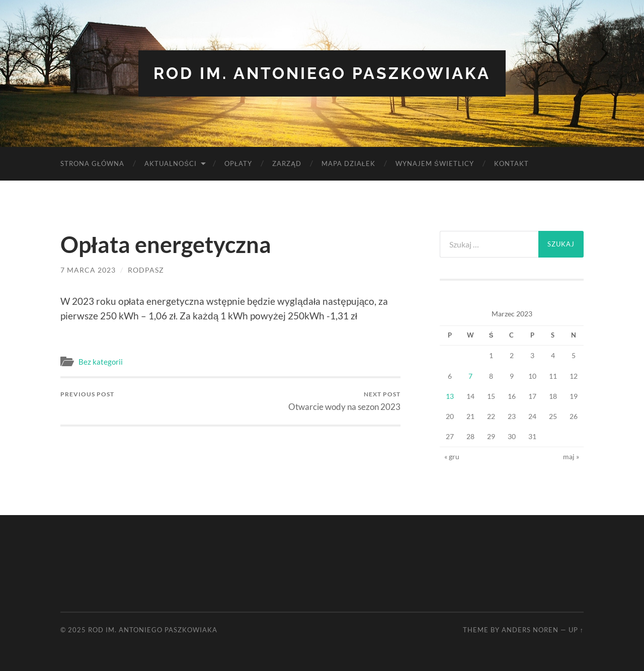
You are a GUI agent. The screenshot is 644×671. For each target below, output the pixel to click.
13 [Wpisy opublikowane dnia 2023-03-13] (450, 396)
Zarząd (287, 163)
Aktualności (171, 163)
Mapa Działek (348, 163)
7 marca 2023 (88, 270)
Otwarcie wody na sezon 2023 (344, 401)
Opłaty (238, 163)
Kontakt (511, 163)
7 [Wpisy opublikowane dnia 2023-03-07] (470, 376)
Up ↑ (576, 630)
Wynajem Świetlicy (435, 163)
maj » (571, 456)
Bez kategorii (101, 362)
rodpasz (146, 270)
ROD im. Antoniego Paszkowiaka (322, 73)
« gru (452, 456)
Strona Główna (92, 163)
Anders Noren (530, 630)
